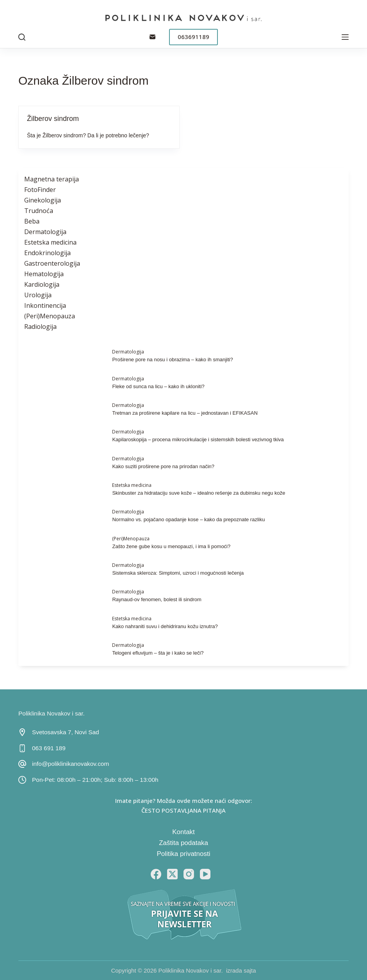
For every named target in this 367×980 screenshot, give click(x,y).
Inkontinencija (45, 305)
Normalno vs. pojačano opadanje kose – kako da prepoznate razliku (188, 519)
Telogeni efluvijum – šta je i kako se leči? (158, 653)
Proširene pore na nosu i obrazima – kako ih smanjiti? (172, 360)
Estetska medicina (50, 242)
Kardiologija (42, 284)
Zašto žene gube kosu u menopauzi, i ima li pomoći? (171, 546)
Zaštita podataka (183, 843)
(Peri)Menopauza (50, 316)
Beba (32, 221)
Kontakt (183, 832)
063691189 (193, 37)
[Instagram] (189, 874)
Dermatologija (45, 232)
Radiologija (40, 327)
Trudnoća (39, 211)
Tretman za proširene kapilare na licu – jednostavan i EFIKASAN (185, 413)
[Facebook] (156, 874)
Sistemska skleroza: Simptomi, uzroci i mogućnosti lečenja (178, 573)
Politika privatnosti (183, 854)
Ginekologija (43, 200)
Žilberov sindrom (53, 119)
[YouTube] (205, 874)
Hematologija (44, 274)
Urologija (38, 295)
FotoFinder (40, 190)
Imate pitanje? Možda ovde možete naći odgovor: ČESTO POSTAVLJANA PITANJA (184, 805)
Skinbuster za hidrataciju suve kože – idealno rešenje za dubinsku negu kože (199, 493)
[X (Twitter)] (172, 874)
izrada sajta (241, 970)
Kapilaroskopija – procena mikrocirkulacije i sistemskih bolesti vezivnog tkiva (198, 439)
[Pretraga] (22, 37)
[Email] (152, 37)
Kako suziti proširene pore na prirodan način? (163, 466)
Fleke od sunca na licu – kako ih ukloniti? (158, 386)
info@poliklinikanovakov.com (70, 764)
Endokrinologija (47, 253)
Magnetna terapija (52, 179)
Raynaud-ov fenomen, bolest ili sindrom (157, 599)
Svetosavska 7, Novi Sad (66, 732)
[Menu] (345, 37)
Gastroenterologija (52, 263)
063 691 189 (49, 748)
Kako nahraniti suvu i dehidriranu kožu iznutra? (165, 626)
